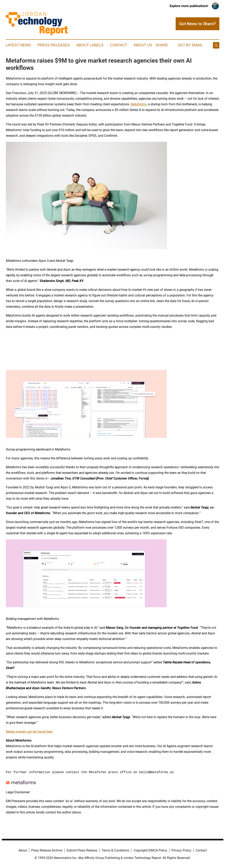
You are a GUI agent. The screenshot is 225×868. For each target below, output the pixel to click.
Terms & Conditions (115, 850)
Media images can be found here (29, 732)
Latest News (18, 45)
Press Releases (54, 45)
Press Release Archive (47, 850)
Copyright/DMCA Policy (150, 850)
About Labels (90, 45)
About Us (143, 45)
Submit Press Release (82, 850)
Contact (119, 45)
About (23, 850)
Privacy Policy (181, 850)
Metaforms (139, 104)
